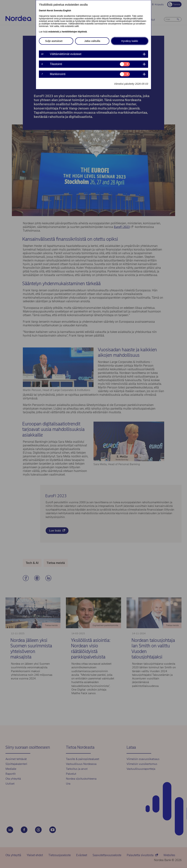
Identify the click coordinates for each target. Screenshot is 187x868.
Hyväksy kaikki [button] (130, 41)
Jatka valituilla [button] (92, 41)
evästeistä (54, 32)
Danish (43, 11)
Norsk (50, 11)
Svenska (58, 11)
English (67, 11)
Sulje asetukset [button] (54, 41)
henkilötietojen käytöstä (74, 32)
